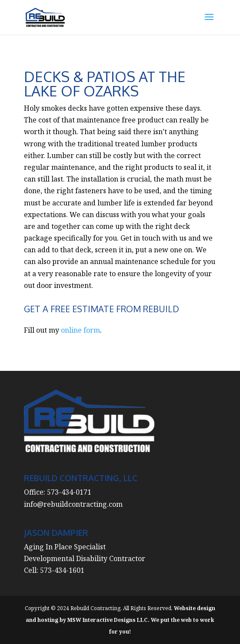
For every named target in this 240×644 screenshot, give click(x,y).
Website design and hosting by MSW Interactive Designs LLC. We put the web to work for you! (120, 620)
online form (80, 330)
